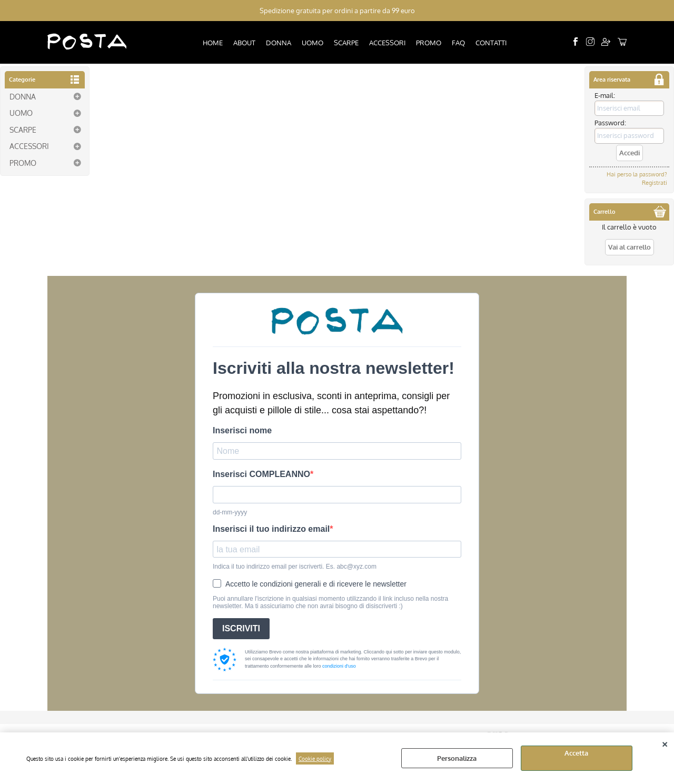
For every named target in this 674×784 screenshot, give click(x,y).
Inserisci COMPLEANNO (261, 474)
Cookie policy (315, 758)
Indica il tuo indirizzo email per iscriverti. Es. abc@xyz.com (295, 567)
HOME (213, 43)
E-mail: (605, 95)
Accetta (576, 753)
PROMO (429, 43)
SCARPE (346, 43)
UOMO (313, 43)
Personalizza (457, 758)
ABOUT (244, 43)
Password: (610, 123)
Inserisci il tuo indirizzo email (271, 529)
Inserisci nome (242, 430)
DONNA (279, 43)
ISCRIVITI (241, 628)
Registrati (655, 183)
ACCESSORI (387, 43)
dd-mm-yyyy (230, 512)
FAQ (458, 43)
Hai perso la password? (637, 174)
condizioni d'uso (339, 666)
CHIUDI (665, 743)
